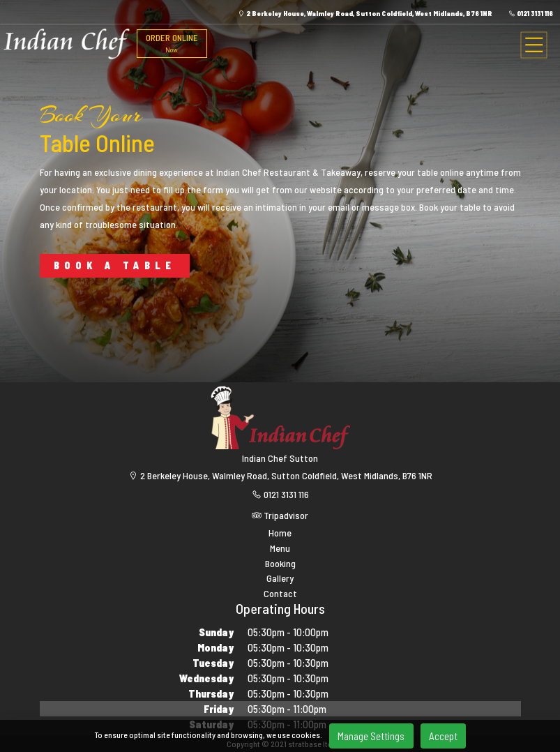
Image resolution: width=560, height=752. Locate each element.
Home (280, 533)
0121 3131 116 (531, 13)
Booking (280, 564)
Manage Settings (371, 736)
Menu (280, 548)
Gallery (280, 578)
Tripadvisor (280, 515)
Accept (443, 736)
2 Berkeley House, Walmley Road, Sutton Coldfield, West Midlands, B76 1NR (365, 13)
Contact (280, 594)
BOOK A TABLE (115, 265)
